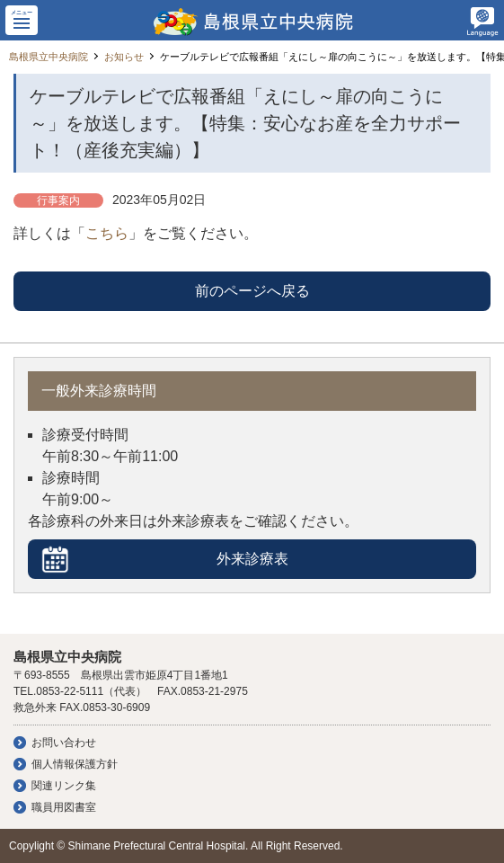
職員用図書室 (64, 807)
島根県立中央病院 (49, 57)
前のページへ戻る (252, 291)
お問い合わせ (64, 743)
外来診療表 (252, 559)
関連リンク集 (64, 786)
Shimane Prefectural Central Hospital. (159, 846)
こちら (107, 233)
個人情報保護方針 (75, 764)
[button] (22, 20)
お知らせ (124, 57)
